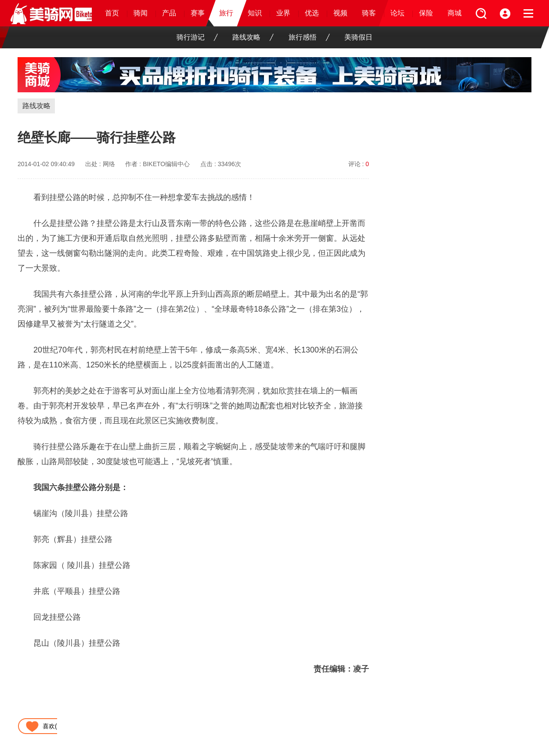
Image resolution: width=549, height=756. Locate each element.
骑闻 (141, 13)
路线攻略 (253, 37)
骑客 (369, 13)
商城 (455, 13)
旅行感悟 (309, 37)
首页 (112, 13)
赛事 (198, 13)
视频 (340, 13)
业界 (283, 13)
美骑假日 (358, 37)
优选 (312, 13)
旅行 (226, 13)
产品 (169, 13)
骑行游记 (197, 37)
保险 (426, 13)
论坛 (397, 13)
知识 (255, 13)
